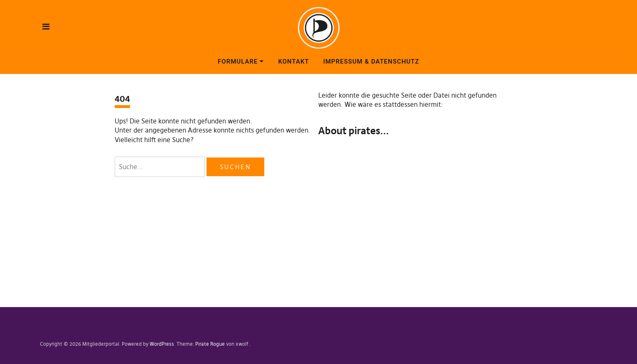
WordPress (162, 344)
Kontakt (293, 61)
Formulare (238, 61)
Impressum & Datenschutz (371, 61)
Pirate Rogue (210, 344)
